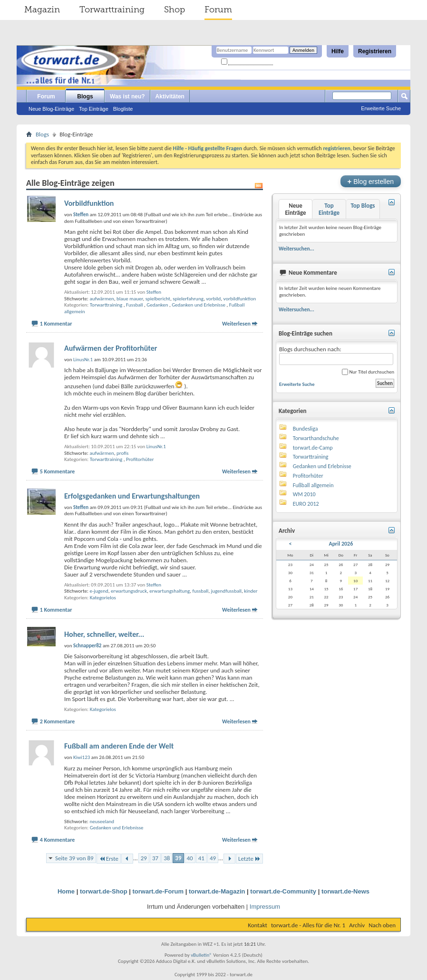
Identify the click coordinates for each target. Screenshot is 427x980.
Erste (109, 859)
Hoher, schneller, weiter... (104, 634)
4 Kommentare (58, 840)
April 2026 (341, 544)
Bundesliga (306, 429)
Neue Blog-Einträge (51, 109)
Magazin (42, 10)
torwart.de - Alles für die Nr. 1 (308, 925)
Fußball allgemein (313, 485)
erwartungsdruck (129, 591)
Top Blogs (363, 206)
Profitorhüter (140, 459)
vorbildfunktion (240, 299)
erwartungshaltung (170, 591)
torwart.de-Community (283, 891)
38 (167, 858)
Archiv (357, 925)
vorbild (213, 299)
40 (190, 858)
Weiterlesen (236, 324)
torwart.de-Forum (158, 891)
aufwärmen (102, 299)
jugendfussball (226, 591)
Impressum (265, 907)
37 (155, 858)
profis (122, 453)
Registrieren (375, 51)
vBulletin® (201, 955)
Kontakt (257, 925)
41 (201, 858)
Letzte (249, 859)
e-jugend (99, 591)
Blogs (85, 96)
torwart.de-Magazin (217, 891)
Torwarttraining (112, 10)
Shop (175, 10)
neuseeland (102, 821)
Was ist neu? (127, 96)
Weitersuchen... (296, 249)
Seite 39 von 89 (74, 858)
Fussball (135, 305)
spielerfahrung (188, 299)
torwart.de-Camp (313, 448)
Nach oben (382, 925)
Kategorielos (103, 598)
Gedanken (157, 305)
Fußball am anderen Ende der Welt (119, 746)
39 (178, 858)
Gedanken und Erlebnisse (199, 305)
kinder (251, 591)
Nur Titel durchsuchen (368, 372)
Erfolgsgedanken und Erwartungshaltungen (132, 496)
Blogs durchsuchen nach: (336, 355)
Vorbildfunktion (89, 203)
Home (66, 891)
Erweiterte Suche (381, 108)
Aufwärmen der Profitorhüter (111, 348)
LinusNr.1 (156, 447)
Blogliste (123, 109)
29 (144, 858)
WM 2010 (304, 494)
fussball (201, 591)
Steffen (154, 292)
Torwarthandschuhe (316, 438)
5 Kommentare (58, 471)
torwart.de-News (345, 891)
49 (213, 858)
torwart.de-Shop (104, 891)
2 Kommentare (58, 721)
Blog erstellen (371, 181)
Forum (218, 10)
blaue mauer (130, 299)
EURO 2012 (306, 504)
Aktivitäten (170, 96)
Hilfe (338, 51)
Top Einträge (94, 109)
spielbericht (158, 299)
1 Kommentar (56, 324)
